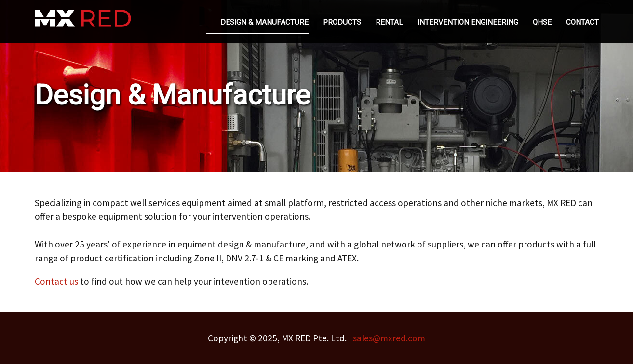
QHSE (542, 22)
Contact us (56, 281)
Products (342, 22)
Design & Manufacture (264, 22)
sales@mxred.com (389, 338)
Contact (582, 22)
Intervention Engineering (468, 22)
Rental (389, 22)
